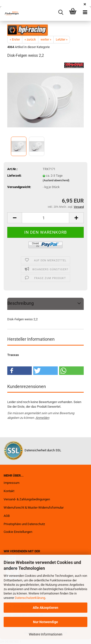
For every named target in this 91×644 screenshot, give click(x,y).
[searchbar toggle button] (61, 12)
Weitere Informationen (46, 634)
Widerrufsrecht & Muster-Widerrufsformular (34, 508)
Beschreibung (21, 303)
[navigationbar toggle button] (85, 12)
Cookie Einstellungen (18, 532)
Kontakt (9, 491)
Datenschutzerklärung (30, 598)
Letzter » (62, 39)
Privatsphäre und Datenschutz (24, 524)
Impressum (12, 483)
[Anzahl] (45, 218)
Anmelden (42, 418)
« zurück (30, 39)
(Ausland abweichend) (56, 180)
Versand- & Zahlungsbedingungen (27, 499)
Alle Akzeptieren (45, 608)
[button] (15, 218)
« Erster (15, 39)
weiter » (46, 39)
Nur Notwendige (45, 622)
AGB (7, 516)
